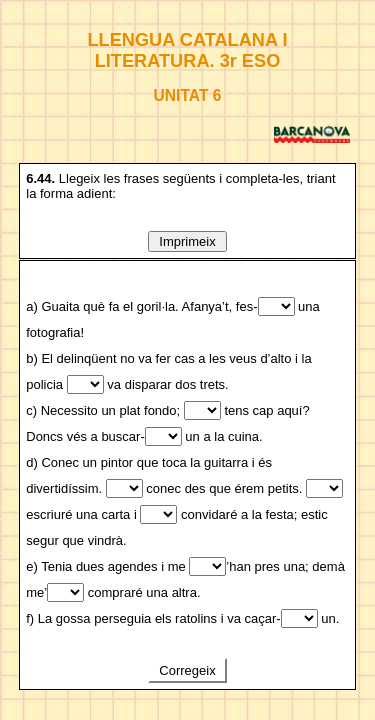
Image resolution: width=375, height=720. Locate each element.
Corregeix (188, 670)
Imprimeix (188, 241)
